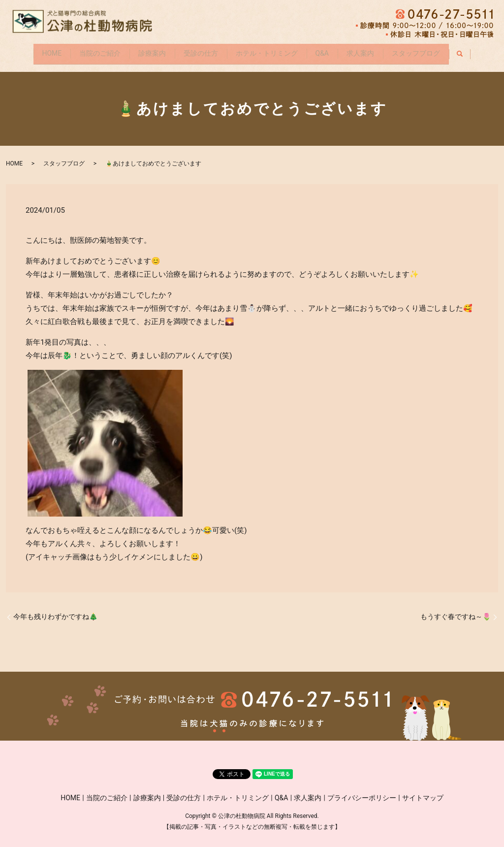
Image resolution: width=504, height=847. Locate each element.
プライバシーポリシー (362, 793)
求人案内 (371, 51)
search (483, 51)
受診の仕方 (198, 51)
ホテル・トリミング (269, 51)
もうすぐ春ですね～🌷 (456, 612)
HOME (36, 51)
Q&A (329, 51)
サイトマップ (423, 793)
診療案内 (146, 51)
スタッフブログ (431, 51)
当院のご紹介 (89, 51)
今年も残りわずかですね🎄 (55, 612)
